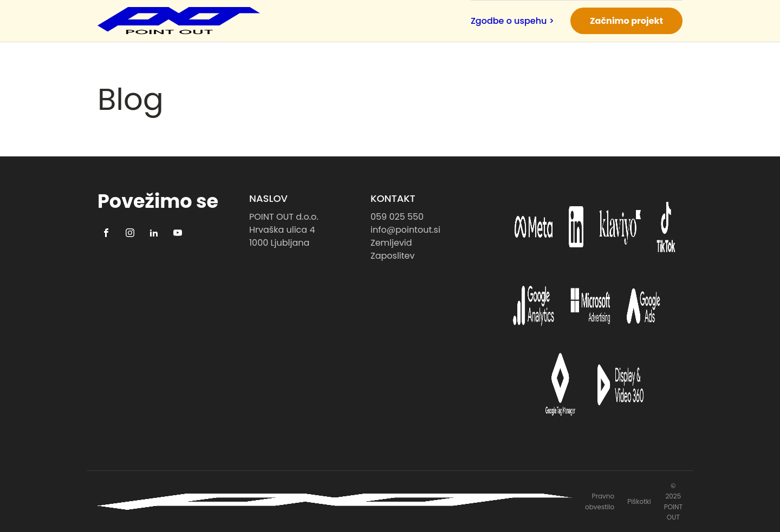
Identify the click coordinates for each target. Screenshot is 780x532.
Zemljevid (391, 243)
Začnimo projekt (626, 21)
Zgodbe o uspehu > (512, 21)
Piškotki (639, 501)
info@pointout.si (405, 230)
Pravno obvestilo (600, 501)
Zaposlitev (392, 256)
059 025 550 (397, 217)
